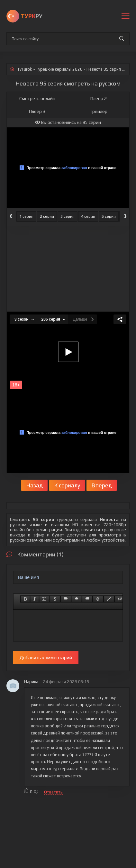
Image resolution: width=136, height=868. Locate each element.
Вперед (102, 485)
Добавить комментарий (46, 658)
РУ (32, 16)
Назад (34, 485)
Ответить (53, 792)
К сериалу (67, 485)
